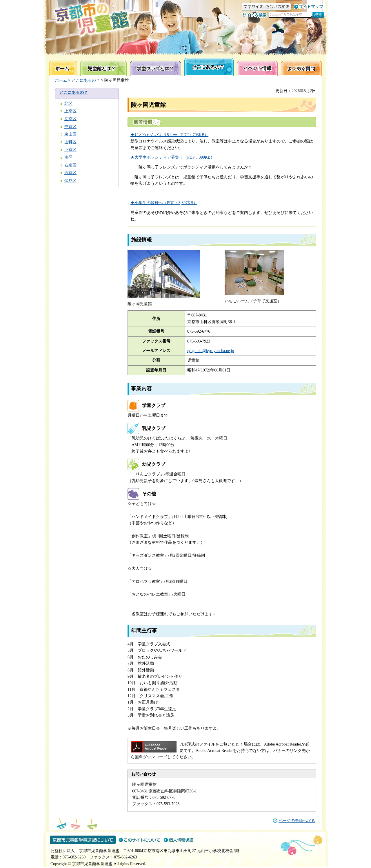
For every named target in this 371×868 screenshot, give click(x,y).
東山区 (70, 134)
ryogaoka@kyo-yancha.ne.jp (211, 351)
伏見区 (70, 181)
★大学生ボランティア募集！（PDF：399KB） (172, 157)
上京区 (70, 111)
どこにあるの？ (86, 80)
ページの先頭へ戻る (297, 821)
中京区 (70, 127)
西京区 (70, 173)
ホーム (61, 80)
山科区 (70, 142)
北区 (68, 104)
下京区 (70, 150)
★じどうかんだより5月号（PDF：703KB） (169, 135)
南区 (68, 157)
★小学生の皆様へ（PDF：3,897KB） (164, 203)
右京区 (70, 165)
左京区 (70, 119)
